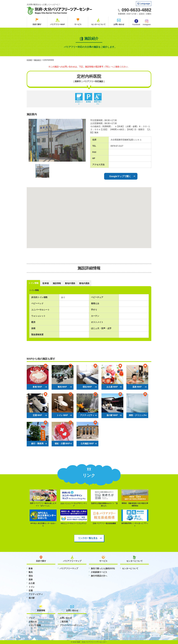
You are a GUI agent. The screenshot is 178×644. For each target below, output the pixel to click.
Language (144, 4)
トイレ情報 (33, 283)
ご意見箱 (64, 622)
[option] (57, 140)
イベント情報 (35, 625)
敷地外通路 (70, 283)
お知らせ (33, 622)
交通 (31, 591)
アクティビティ (36, 594)
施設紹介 (38, 60)
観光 (31, 572)
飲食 (31, 568)
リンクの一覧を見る (88, 538)
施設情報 (57, 283)
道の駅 (32, 598)
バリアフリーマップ (69, 568)
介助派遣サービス (99, 572)
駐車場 (46, 283)
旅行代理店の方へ (99, 576)
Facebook (136, 22)
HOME (29, 60)
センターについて (98, 24)
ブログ (32, 618)
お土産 (32, 583)
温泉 (31, 579)
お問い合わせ (119, 24)
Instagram (147, 22)
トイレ (32, 587)
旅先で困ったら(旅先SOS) (103, 568)
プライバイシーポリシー (71, 625)
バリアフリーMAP (57, 24)
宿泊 (31, 576)
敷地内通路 (84, 283)
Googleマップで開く (120, 176)
